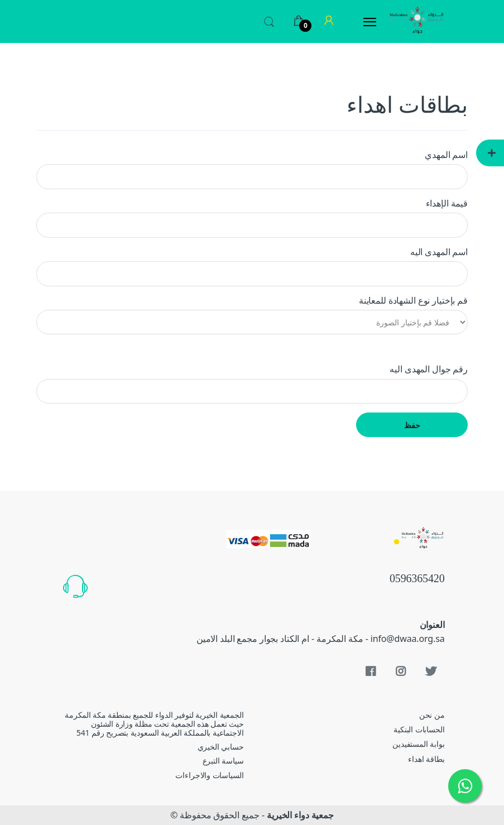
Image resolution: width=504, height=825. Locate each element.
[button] (269, 21)
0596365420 (417, 580)
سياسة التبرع (223, 761)
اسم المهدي (446, 155)
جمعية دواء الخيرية (300, 815)
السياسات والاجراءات (209, 775)
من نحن (432, 715)
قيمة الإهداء (447, 203)
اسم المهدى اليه (439, 252)
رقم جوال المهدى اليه (429, 369)
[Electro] (416, 21)
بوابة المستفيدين (418, 744)
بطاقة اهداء (426, 759)
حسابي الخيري (221, 747)
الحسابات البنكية (419, 729)
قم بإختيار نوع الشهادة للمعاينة (413, 300)
